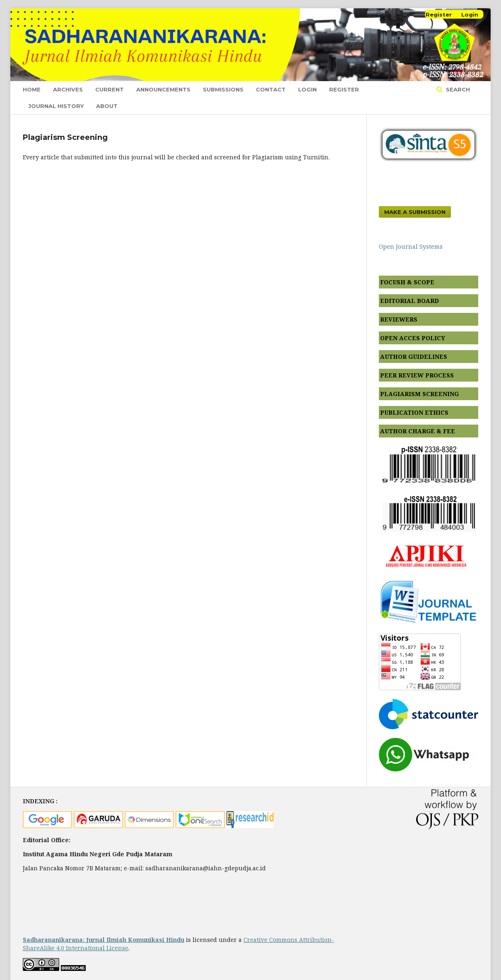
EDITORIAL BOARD (409, 301)
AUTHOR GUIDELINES (414, 357)
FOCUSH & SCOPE (407, 282)
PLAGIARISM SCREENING (419, 394)
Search (457, 89)
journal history (56, 106)
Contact (271, 89)
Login (307, 89)
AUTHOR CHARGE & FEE (418, 431)
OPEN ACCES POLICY (413, 338)
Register (344, 89)
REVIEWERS (399, 319)
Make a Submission (415, 212)
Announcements (163, 89)
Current (110, 89)
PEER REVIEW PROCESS (417, 375)
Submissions (223, 89)
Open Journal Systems (411, 246)
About (107, 106)
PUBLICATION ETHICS (414, 412)
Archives (68, 89)
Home (32, 89)
